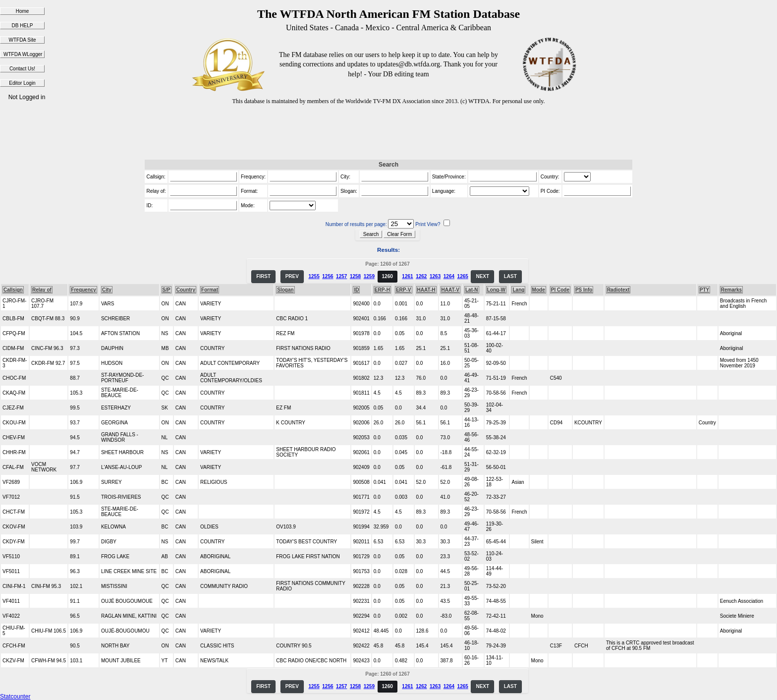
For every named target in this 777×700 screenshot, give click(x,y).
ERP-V (404, 290)
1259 (369, 276)
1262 (421, 276)
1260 (388, 276)
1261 (407, 276)
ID (356, 290)
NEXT (482, 276)
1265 (463, 276)
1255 (314, 276)
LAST (510, 276)
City (107, 290)
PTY (704, 290)
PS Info (584, 290)
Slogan (285, 290)
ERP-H (382, 290)
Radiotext (618, 290)
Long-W (496, 290)
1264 (449, 276)
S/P (166, 290)
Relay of (42, 290)
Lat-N (472, 290)
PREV (292, 276)
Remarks (731, 290)
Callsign (13, 290)
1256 (328, 276)
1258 (355, 276)
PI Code (560, 290)
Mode (539, 290)
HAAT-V (450, 290)
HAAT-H (426, 290)
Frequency (83, 290)
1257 (341, 276)
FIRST (263, 276)
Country (186, 290)
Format (210, 290)
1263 (435, 276)
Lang (518, 290)
